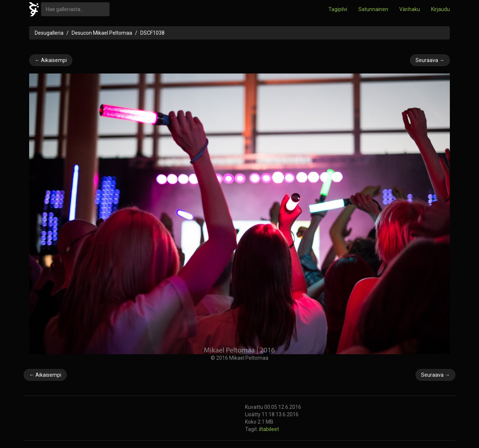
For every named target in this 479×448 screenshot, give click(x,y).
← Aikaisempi (51, 60)
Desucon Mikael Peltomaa (102, 33)
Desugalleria (49, 33)
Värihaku (410, 9)
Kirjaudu (440, 9)
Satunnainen (373, 9)
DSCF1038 (152, 33)
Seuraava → (430, 60)
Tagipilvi (338, 9)
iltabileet (269, 429)
